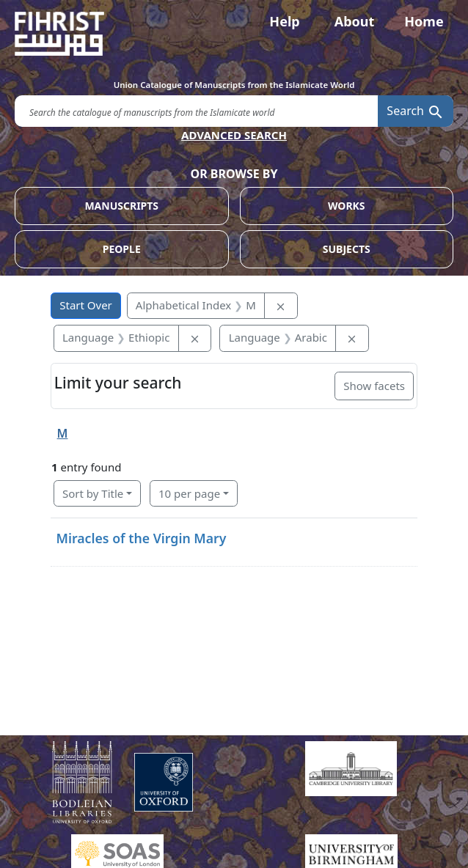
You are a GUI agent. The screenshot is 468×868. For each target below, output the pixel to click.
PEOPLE (122, 249)
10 (189, 493)
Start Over (86, 305)
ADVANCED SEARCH (234, 135)
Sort (93, 493)
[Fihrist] (234, 34)
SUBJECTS (347, 249)
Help (284, 21)
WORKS (347, 206)
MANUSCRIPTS (121, 206)
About (355, 21)
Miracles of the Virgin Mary (142, 538)
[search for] (196, 111)
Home (424, 21)
